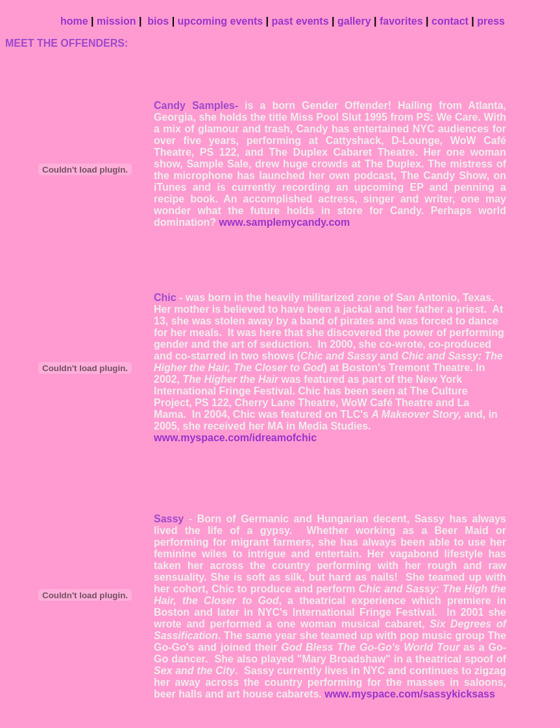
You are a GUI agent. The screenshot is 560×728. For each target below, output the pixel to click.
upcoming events (221, 21)
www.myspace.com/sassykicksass (410, 694)
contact (450, 21)
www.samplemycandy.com (284, 222)
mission (116, 21)
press (491, 21)
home (74, 21)
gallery (354, 21)
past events (300, 21)
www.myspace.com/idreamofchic (235, 438)
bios (159, 21)
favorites (401, 21)
